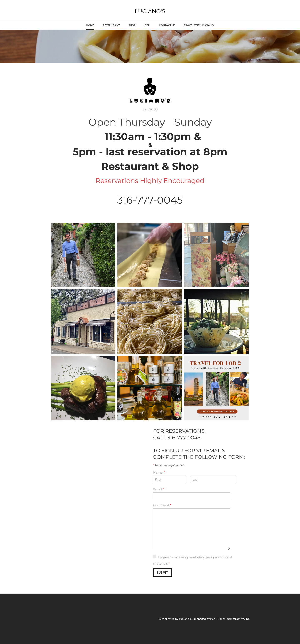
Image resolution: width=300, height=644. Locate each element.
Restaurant (111, 25)
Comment (162, 505)
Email (159, 489)
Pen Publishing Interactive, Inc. (230, 619)
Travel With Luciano (199, 25)
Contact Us (167, 25)
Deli (147, 25)
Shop (132, 25)
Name (159, 472)
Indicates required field (169, 465)
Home (90, 25)
